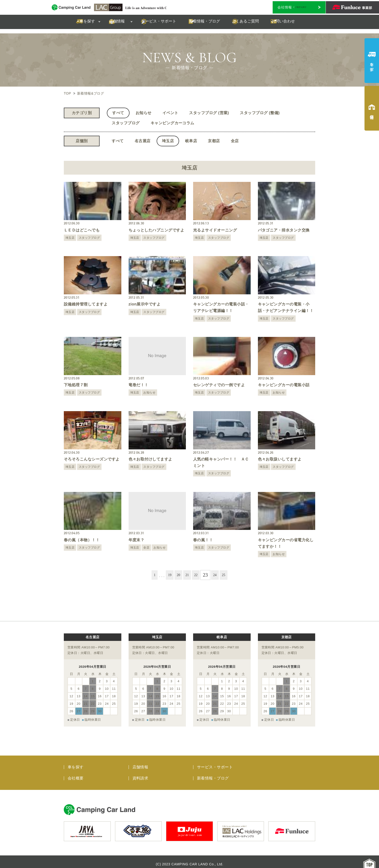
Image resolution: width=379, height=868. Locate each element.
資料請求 (140, 773)
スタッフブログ (126, 123)
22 (197, 575)
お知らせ (144, 113)
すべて (118, 113)
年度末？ (137, 540)
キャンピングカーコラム (172, 123)
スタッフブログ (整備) (260, 113)
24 (218, 575)
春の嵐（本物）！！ (82, 540)
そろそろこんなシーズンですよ (92, 459)
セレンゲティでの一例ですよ (219, 385)
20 (176, 575)
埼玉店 (168, 141)
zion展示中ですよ (145, 304)
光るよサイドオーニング (215, 230)
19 (166, 575)
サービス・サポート (215, 762)
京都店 (214, 141)
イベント (170, 113)
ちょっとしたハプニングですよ (157, 230)
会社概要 (76, 773)
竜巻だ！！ (138, 385)
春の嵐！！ (203, 540)
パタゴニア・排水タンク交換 (284, 230)
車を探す (76, 762)
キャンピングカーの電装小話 (284, 385)
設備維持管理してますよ (86, 304)
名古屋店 (143, 141)
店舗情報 (140, 762)
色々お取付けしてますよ (150, 459)
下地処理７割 (76, 385)
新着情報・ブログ (213, 773)
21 (187, 575)
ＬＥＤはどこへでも (82, 230)
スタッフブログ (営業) (209, 113)
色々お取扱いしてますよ (280, 459)
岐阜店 (191, 141)
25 (228, 575)
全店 (235, 141)
